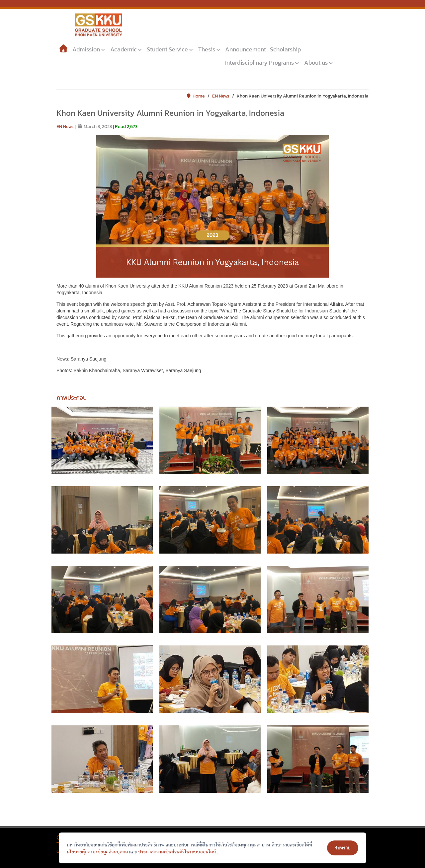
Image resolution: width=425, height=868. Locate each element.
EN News (221, 96)
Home (196, 96)
